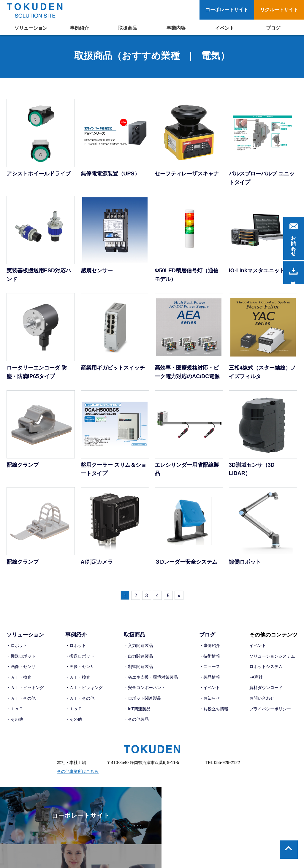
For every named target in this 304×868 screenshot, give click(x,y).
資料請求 (293, 271)
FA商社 (256, 678)
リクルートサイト (279, 10)
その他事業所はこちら (78, 773)
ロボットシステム (266, 668)
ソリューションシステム (272, 657)
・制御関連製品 (138, 668)
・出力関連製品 (138, 657)
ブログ (273, 28)
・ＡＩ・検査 (19, 678)
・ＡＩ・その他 (21, 699)
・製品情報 (210, 678)
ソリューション (31, 28)
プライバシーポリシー (270, 710)
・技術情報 (210, 657)
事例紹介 (79, 28)
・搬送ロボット (21, 657)
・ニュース (210, 668)
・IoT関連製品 (137, 710)
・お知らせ (210, 699)
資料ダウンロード (266, 689)
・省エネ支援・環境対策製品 (151, 678)
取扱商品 (128, 28)
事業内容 (176, 28)
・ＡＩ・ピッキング (25, 689)
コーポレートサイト (227, 10)
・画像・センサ (21, 668)
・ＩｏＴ (15, 710)
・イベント (210, 689)
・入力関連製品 (138, 647)
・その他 (15, 720)
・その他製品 (136, 720)
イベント (225, 28)
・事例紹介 (210, 647)
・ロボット (17, 647)
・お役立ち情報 (214, 710)
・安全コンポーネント (145, 689)
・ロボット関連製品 (142, 699)
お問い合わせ (262, 699)
